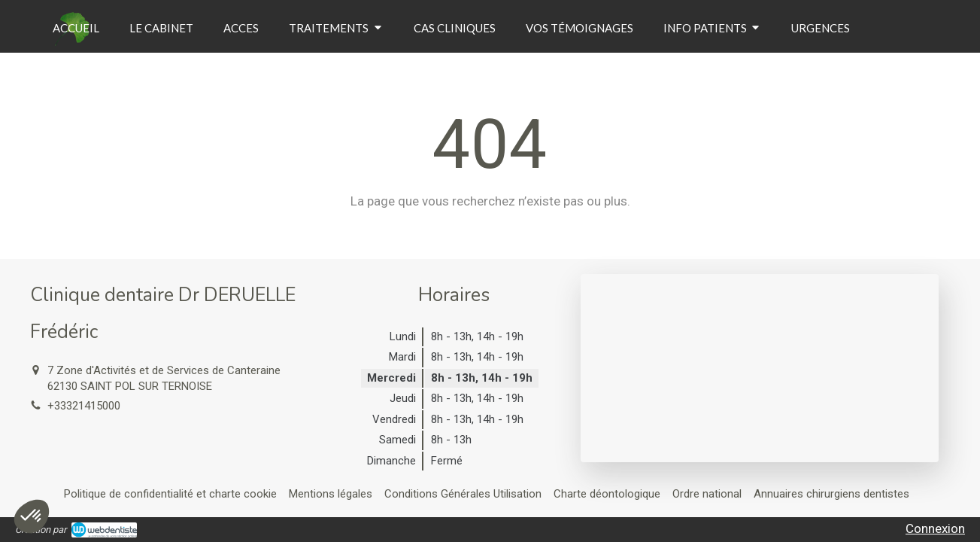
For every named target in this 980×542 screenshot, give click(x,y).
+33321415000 (84, 406)
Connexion (935, 528)
